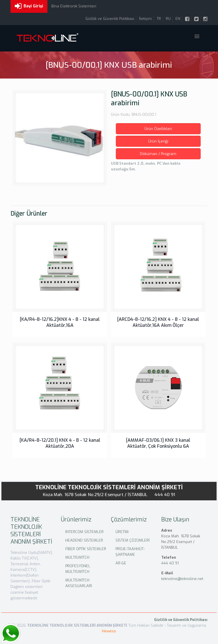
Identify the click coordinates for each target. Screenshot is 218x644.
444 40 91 (165, 495)
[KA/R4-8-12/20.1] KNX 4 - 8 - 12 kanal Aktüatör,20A (60, 443)
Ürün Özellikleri (158, 129)
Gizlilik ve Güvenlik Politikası (110, 19)
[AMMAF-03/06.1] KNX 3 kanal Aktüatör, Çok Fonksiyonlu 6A (158, 443)
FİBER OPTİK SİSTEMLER (86, 549)
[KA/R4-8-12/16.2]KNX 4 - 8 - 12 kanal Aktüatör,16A (60, 322)
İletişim (145, 19)
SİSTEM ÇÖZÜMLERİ (133, 540)
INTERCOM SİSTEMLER (84, 532)
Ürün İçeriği (158, 141)
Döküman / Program (158, 154)
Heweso (109, 631)
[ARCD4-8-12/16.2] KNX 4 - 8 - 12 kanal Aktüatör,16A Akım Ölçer (158, 322)
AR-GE (121, 563)
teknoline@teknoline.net (182, 579)
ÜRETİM (122, 532)
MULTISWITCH (77, 557)
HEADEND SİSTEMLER (84, 540)
